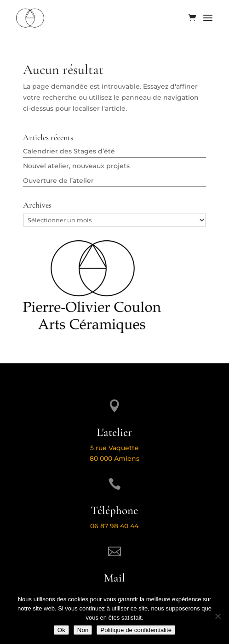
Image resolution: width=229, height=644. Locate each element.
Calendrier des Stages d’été (69, 151)
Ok (61, 630)
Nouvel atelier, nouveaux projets (76, 166)
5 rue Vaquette (114, 448)
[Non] (218, 616)
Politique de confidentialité (136, 630)
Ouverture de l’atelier (58, 181)
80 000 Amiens (114, 458)
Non (83, 630)
